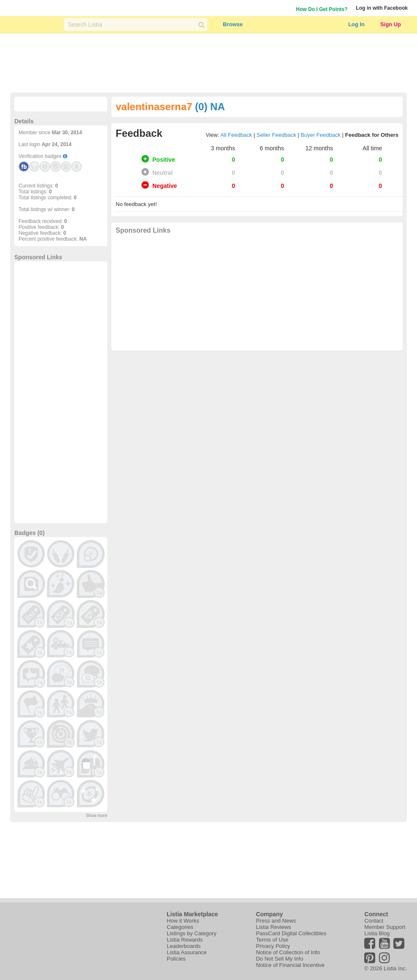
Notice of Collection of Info (288, 952)
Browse (233, 24)
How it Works (183, 921)
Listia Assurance (187, 952)
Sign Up (391, 24)
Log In (356, 24)
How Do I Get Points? (322, 9)
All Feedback (236, 135)
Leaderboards (184, 946)
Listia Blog (377, 933)
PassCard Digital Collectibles (291, 933)
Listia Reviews (273, 927)
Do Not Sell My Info (279, 959)
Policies (176, 959)
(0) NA (210, 107)
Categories (180, 927)
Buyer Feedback (321, 135)
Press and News (276, 921)
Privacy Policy (273, 946)
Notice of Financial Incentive (290, 965)
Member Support (385, 927)
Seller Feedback (276, 135)
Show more (96, 816)
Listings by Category (192, 933)
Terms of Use (272, 940)
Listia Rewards (185, 940)
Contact (374, 921)
